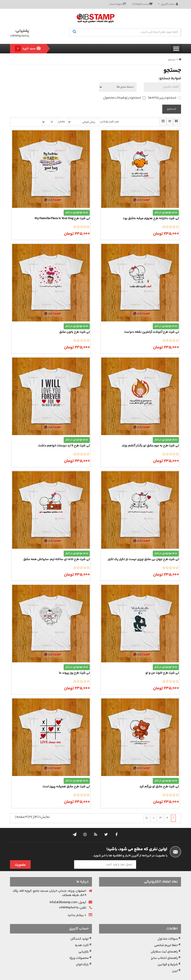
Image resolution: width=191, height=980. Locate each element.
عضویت (20, 851)
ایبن (175, 961)
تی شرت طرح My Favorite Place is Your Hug (62, 219)
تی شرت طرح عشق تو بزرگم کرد (159, 787)
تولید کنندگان (80, 929)
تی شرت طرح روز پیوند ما (74, 673)
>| (147, 818)
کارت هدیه (82, 935)
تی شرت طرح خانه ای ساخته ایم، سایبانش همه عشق (57, 560)
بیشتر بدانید (76, 905)
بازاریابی (84, 942)
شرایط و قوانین (168, 954)
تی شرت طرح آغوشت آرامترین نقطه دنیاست (152, 332)
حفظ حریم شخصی (166, 935)
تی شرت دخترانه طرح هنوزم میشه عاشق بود (151, 219)
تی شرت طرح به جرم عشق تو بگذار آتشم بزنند (150, 446)
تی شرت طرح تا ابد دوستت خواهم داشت (64, 446)
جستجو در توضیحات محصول (124, 98)
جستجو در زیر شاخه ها (165, 98)
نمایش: (61, 122)
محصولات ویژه (79, 948)
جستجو (172, 60)
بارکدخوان (82, 954)
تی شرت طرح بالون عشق (74, 332)
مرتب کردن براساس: (110, 122)
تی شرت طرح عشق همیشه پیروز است (66, 787)
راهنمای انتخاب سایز (164, 948)
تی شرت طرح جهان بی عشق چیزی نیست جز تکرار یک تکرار (143, 560)
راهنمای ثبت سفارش (164, 942)
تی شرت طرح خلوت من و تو (162, 673)
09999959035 (20, 36)
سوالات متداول (168, 929)
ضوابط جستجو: (170, 78)
